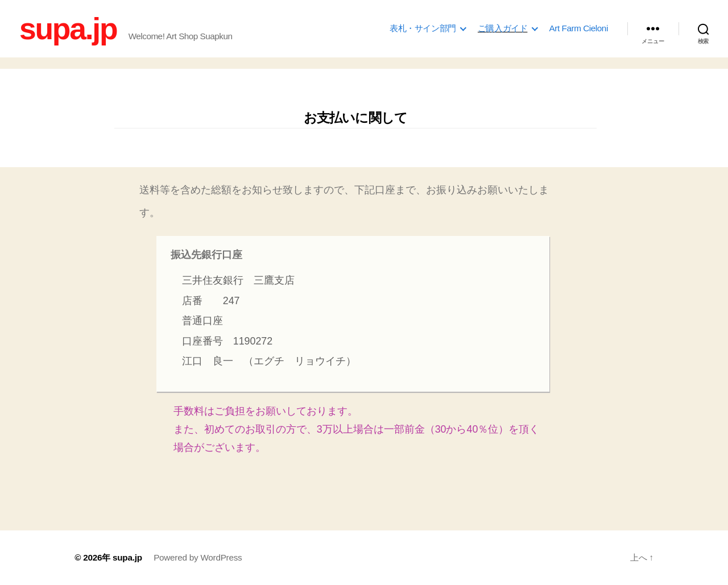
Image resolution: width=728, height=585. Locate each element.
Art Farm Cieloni (579, 28)
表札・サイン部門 (423, 28)
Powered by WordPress (198, 557)
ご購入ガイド (502, 28)
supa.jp (68, 29)
